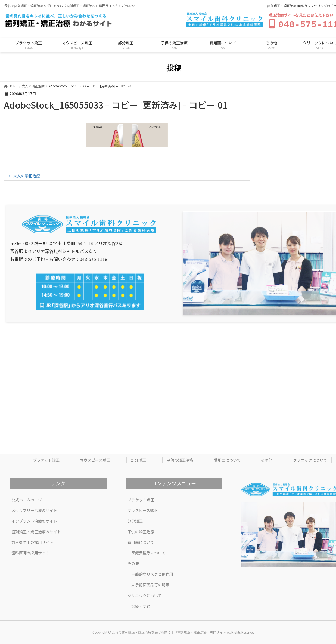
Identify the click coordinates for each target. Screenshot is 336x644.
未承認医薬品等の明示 (150, 584)
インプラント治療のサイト (34, 520)
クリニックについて (310, 459)
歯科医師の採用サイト (30, 552)
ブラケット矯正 (46, 459)
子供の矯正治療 (180, 459)
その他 (267, 459)
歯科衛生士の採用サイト (32, 541)
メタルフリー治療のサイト (34, 509)
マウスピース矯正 (95, 459)
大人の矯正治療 (27, 175)
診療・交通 (141, 605)
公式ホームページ (27, 499)
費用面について (227, 459)
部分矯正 (138, 459)
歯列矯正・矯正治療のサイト (36, 531)
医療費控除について (148, 552)
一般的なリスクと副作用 (152, 573)
